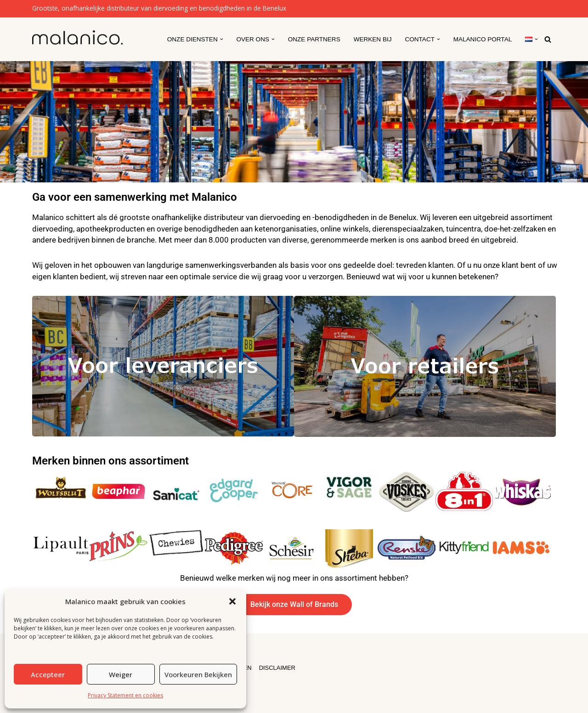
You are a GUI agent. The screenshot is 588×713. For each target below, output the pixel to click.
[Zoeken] (548, 39)
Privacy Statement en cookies (125, 695)
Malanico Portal (482, 39)
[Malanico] (77, 37)
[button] (232, 601)
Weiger (121, 674)
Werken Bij (372, 39)
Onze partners (313, 39)
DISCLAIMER (278, 667)
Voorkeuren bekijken (198, 674)
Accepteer (48, 674)
